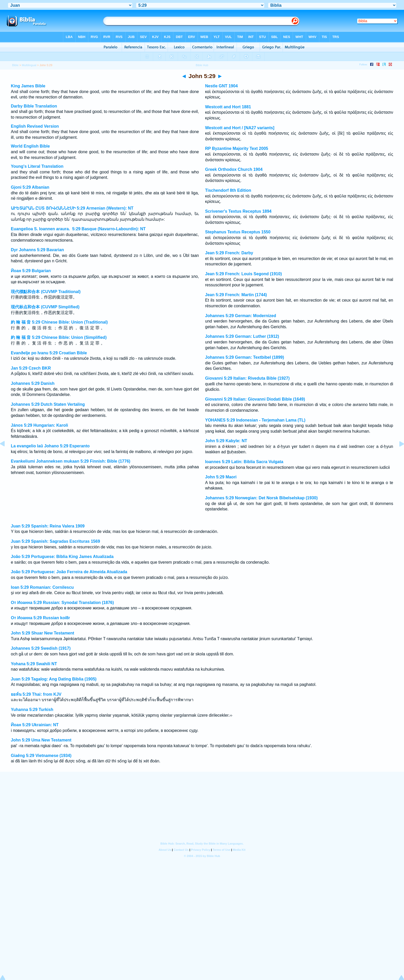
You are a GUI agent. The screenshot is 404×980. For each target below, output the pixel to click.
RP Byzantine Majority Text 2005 (237, 148)
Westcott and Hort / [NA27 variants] (240, 128)
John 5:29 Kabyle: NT (226, 441)
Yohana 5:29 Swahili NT (34, 664)
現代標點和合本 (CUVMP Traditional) (46, 292)
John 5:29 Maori (221, 477)
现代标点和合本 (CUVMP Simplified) (45, 307)
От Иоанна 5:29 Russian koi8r (40, 618)
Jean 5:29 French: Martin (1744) (236, 295)
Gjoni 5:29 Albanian (30, 187)
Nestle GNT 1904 (221, 86)
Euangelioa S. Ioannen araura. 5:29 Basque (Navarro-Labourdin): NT (78, 229)
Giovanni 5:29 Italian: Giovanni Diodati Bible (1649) (255, 399)
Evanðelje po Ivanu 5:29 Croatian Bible (49, 353)
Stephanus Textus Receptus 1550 (238, 232)
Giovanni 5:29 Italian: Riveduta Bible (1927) (247, 378)
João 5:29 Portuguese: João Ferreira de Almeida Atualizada (69, 572)
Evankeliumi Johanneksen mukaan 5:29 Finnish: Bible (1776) (71, 461)
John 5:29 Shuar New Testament (42, 633)
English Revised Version (35, 126)
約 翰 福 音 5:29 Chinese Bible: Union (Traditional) (59, 322)
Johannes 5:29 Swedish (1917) (41, 648)
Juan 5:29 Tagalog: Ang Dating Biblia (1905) (54, 679)
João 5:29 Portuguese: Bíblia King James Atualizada (62, 557)
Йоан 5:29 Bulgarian (31, 271)
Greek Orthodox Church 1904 (234, 169)
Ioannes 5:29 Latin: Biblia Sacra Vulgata (244, 462)
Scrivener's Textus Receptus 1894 (238, 211)
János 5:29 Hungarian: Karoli (39, 425)
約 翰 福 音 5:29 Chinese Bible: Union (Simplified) (59, 337)
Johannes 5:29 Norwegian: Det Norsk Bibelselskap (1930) (261, 498)
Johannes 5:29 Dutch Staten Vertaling (48, 404)
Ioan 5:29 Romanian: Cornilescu (42, 587)
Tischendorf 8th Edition (228, 190)
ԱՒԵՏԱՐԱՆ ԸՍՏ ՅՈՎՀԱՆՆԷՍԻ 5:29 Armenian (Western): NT (72, 208)
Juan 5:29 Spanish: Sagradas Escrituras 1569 (55, 541)
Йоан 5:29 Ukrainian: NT (35, 725)
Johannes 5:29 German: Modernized (241, 316)
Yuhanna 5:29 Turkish (32, 710)
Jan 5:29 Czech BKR (31, 368)
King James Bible (28, 86)
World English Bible (30, 146)
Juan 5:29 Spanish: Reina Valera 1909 (48, 526)
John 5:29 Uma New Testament (41, 740)
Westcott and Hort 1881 (228, 107)
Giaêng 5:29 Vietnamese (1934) (41, 756)
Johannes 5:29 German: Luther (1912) (242, 336)
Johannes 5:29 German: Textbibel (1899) (245, 357)
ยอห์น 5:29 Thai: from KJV (36, 694)
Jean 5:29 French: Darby (229, 253)
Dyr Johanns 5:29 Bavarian (37, 250)
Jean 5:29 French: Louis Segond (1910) (243, 274)
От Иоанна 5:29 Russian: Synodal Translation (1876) (62, 603)
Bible (15, 65)
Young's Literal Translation (37, 166)
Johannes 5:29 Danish (33, 383)
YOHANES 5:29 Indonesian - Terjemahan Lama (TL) (255, 420)
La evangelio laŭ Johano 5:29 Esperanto (50, 446)
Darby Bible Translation (34, 106)
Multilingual (29, 65)
